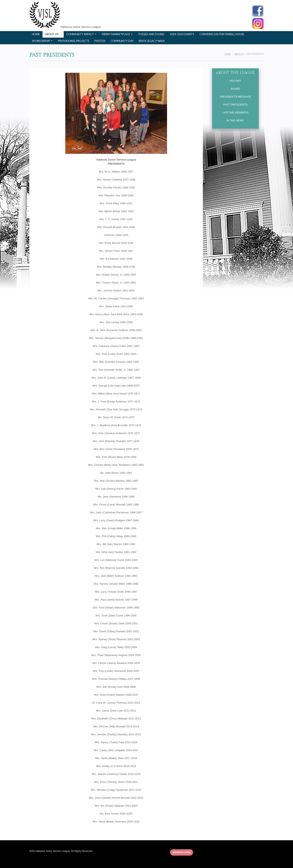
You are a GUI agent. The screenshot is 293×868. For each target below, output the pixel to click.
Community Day (122, 41)
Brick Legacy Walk (152, 41)
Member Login (182, 852)
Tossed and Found (151, 34)
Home (36, 34)
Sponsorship (41, 41)
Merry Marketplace (116, 34)
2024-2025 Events (182, 34)
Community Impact (80, 34)
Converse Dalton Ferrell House (222, 34)
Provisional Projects (74, 41)
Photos (100, 41)
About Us (52, 34)
